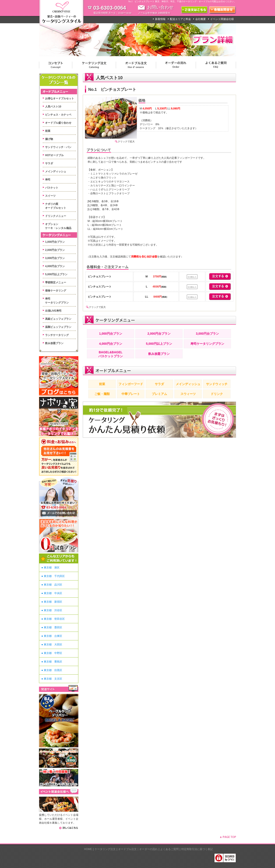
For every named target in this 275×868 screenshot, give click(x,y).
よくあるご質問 (169, 849)
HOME (88, 849)
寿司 (48, 180)
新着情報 (160, 19)
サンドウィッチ (217, 384)
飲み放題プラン (54, 343)
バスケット (52, 188)
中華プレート (131, 394)
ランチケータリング (57, 335)
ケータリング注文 (105, 849)
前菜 (48, 131)
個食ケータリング (56, 291)
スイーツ (50, 196)
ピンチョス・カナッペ (58, 115)
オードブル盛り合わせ (58, 123)
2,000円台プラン (55, 250)
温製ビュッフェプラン (58, 327)
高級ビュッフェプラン (58, 319)
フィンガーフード (131, 384)
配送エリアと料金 (180, 19)
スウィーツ (188, 394)
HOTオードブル (54, 155)
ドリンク (217, 394)
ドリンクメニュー (56, 216)
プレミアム (159, 394)
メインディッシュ (56, 171)
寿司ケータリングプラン (207, 344)
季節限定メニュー (56, 282)
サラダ (49, 163)
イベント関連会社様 (222, 19)
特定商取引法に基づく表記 (197, 849)
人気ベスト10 (53, 107)
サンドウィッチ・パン (58, 147)
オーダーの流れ (148, 849)
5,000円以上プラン (56, 274)
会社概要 (201, 19)
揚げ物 (49, 139)
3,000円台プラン (55, 258)
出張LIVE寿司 (53, 311)
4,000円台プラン (55, 266)
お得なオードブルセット (60, 98)
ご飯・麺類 (102, 394)
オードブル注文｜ (129, 849)
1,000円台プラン (55, 242)
